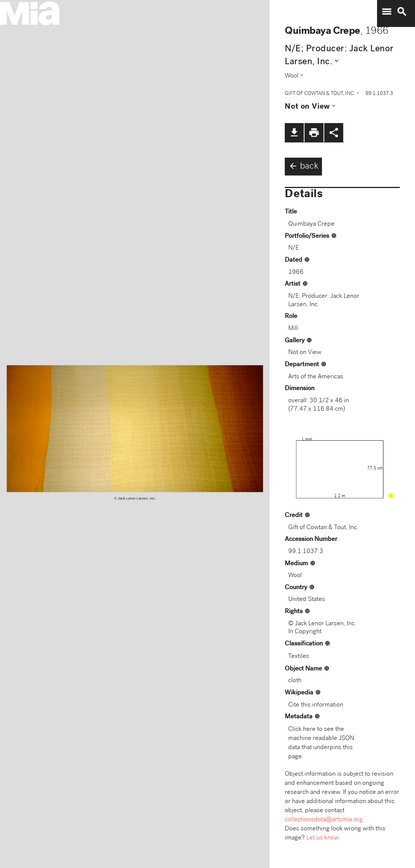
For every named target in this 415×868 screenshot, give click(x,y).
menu (387, 12)
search (402, 12)
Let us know (323, 838)
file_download (294, 133)
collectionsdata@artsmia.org (324, 820)
